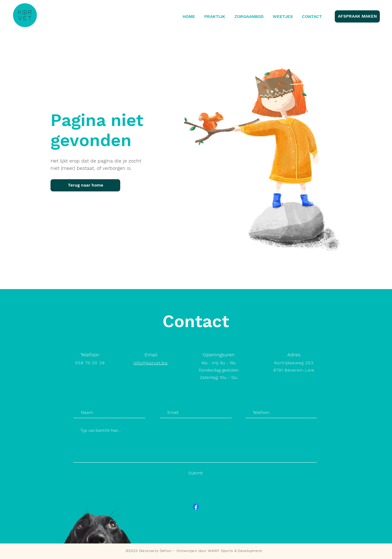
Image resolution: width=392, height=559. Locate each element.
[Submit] (196, 473)
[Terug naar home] (85, 185)
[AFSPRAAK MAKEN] (357, 16)
